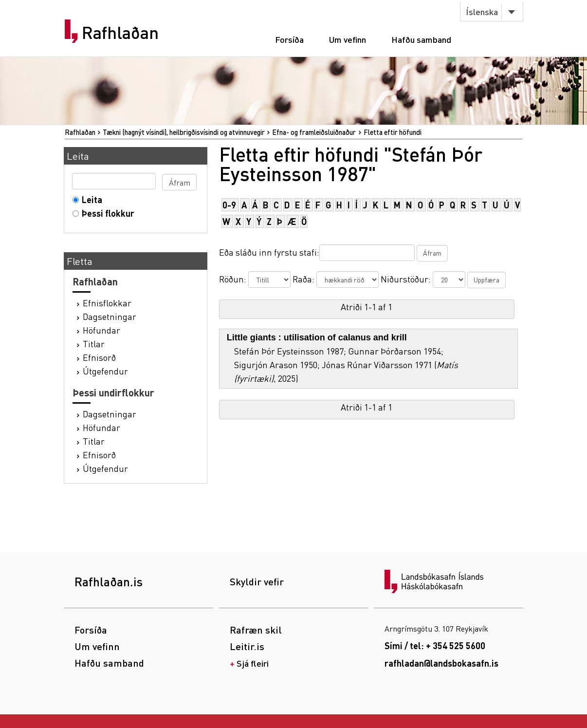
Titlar (94, 344)
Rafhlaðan (120, 33)
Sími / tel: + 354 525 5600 (435, 645)
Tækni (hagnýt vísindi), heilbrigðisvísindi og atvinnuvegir (184, 132)
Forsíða (289, 39)
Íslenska (482, 11)
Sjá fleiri (253, 663)
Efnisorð (99, 357)
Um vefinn (348, 39)
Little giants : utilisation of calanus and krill (317, 337)
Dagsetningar (110, 316)
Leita (90, 199)
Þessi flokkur (106, 213)
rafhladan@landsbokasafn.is (441, 663)
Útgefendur (105, 371)
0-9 (229, 205)
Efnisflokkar (107, 303)
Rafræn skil (256, 630)
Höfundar (101, 330)
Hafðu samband (421, 39)
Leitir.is (247, 646)
